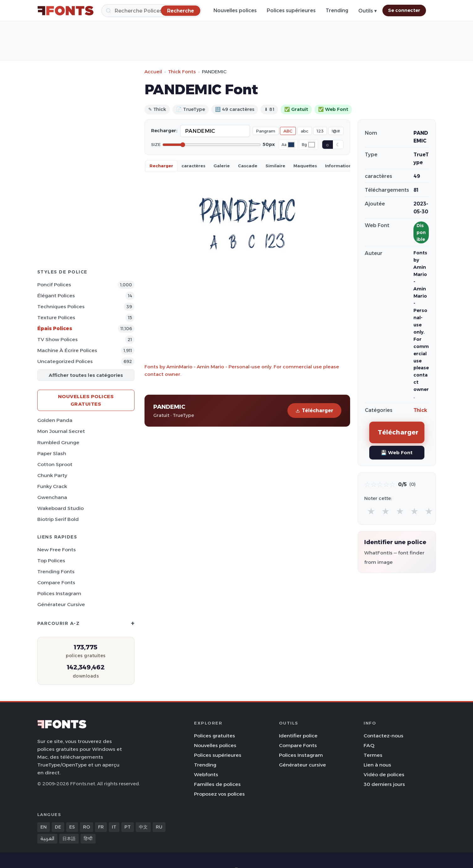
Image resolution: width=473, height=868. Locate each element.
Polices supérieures (291, 10)
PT (128, 827)
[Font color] (291, 145)
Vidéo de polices (384, 774)
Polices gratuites (215, 736)
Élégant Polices (56, 296)
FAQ (369, 745)
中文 (143, 827)
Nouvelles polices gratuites (86, 400)
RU (159, 827)
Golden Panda (55, 420)
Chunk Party (52, 475)
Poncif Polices (54, 285)
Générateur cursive (61, 604)
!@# (336, 131)
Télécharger (314, 411)
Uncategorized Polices (65, 361)
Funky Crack (52, 486)
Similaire (275, 166)
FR (101, 827)
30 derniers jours (384, 784)
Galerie (222, 166)
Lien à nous (377, 765)
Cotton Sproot (55, 464)
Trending (337, 10)
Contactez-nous (384, 736)
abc (305, 131)
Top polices (51, 561)
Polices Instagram (59, 593)
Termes (373, 755)
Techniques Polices (61, 307)
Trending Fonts (56, 572)
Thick (420, 410)
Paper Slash (52, 453)
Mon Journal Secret (61, 431)
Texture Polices (56, 317)
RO (87, 827)
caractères (193, 166)
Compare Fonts (56, 582)
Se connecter (404, 10)
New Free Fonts (57, 550)
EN (44, 827)
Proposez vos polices (219, 794)
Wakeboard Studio (60, 508)
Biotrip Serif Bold (58, 519)
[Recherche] (151, 11)
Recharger (161, 166)
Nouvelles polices (235, 10)
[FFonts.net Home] (66, 11)
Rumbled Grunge (58, 442)
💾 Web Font (397, 452)
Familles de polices (217, 784)
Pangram (266, 131)
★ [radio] (371, 511)
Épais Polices (55, 328)
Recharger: (164, 131)
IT (114, 827)
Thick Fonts (182, 72)
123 (320, 131)
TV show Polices (58, 339)
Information (338, 166)
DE (58, 827)
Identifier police (298, 736)
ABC (288, 131)
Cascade (248, 166)
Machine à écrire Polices (67, 350)
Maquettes (305, 166)
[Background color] (312, 145)
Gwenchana (52, 497)
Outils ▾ (368, 11)
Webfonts (206, 774)
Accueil (153, 72)
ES (72, 827)
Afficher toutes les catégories (86, 375)
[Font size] (212, 145)
